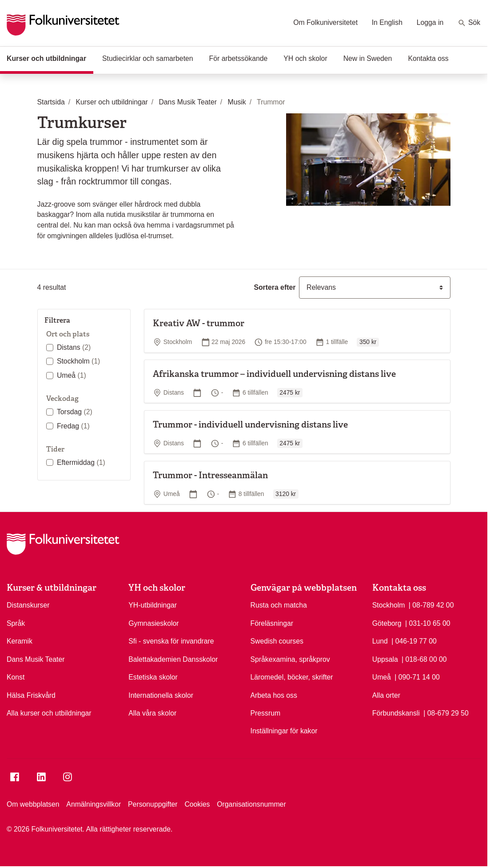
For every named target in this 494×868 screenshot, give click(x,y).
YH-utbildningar (153, 605)
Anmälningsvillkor (94, 804)
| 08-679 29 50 (446, 712)
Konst (16, 677)
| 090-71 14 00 (417, 676)
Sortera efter (275, 287)
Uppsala (385, 659)
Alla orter (386, 695)
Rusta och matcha (279, 605)
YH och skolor (305, 58)
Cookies (197, 804)
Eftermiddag (81, 462)
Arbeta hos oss (274, 695)
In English (387, 22)
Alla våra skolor (152, 713)
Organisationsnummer (251, 804)
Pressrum (266, 713)
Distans (74, 347)
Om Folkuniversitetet (325, 22)
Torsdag (75, 412)
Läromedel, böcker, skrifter (292, 677)
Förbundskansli (396, 713)
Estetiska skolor (153, 677)
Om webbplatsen (33, 804)
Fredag (73, 426)
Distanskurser (28, 605)
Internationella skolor (161, 695)
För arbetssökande (239, 58)
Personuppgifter (153, 804)
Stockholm (78, 361)
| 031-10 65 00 (428, 623)
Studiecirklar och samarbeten (148, 58)
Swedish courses (277, 641)
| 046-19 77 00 (414, 640)
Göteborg (387, 623)
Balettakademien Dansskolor (173, 659)
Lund (380, 641)
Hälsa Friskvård (31, 695)
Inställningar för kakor (284, 731)
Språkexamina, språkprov (290, 659)
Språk (16, 623)
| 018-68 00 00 (424, 659)
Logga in (430, 22)
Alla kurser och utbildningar (49, 713)
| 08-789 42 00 (431, 604)
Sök (469, 23)
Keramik (20, 641)
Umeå (72, 375)
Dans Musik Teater (36, 659)
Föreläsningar (272, 623)
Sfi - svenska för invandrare (171, 641)
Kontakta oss (428, 58)
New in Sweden (368, 58)
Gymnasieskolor (153, 623)
